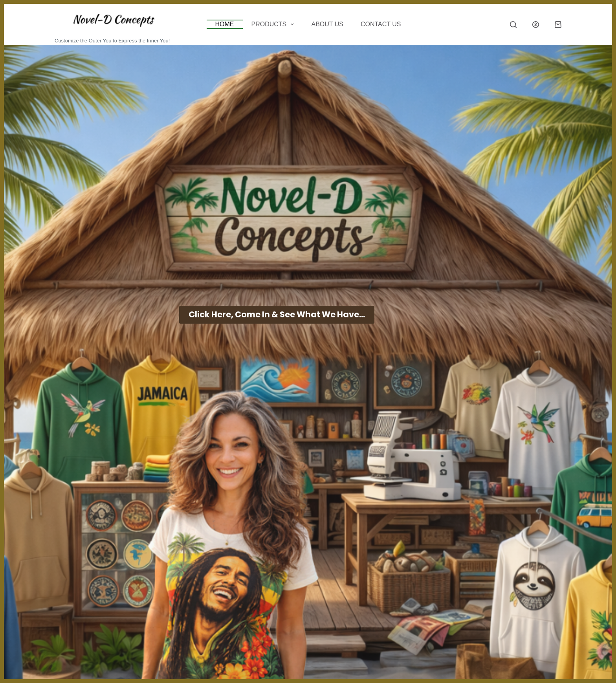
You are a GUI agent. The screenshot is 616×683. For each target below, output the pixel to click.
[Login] (536, 25)
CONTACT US (381, 24)
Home (225, 24)
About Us (327, 24)
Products (274, 24)
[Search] (513, 25)
